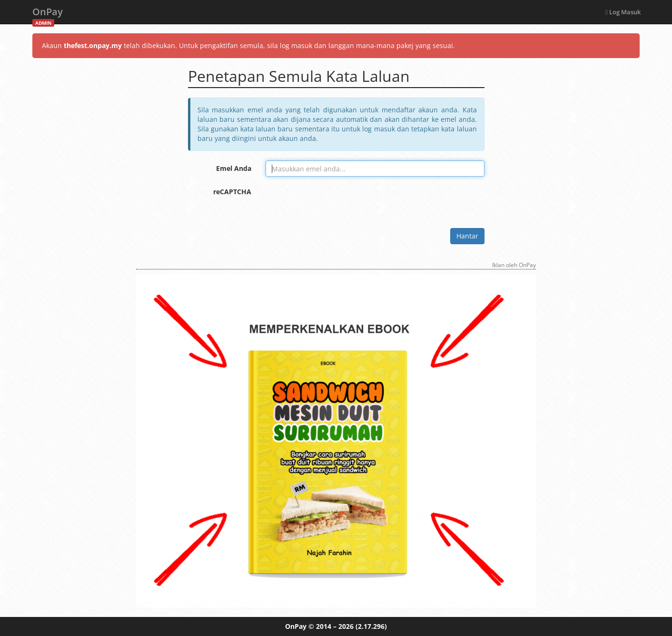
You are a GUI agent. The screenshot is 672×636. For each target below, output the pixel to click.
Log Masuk (623, 12)
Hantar (467, 236)
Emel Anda (234, 168)
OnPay (48, 15)
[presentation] (338, 202)
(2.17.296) (371, 626)
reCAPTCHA (232, 192)
